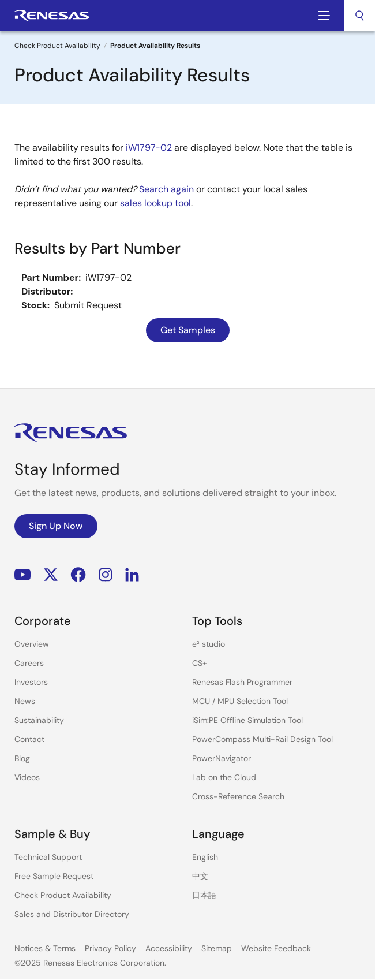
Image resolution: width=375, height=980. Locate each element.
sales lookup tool (155, 203)
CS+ (200, 663)
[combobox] (359, 16)
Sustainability (39, 720)
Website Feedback (276, 948)
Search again (166, 189)
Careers (29, 663)
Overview (32, 644)
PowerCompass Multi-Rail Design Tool (262, 739)
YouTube (23, 575)
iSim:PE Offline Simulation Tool (247, 720)
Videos (27, 777)
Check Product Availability (57, 46)
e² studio (209, 644)
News (25, 701)
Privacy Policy (110, 948)
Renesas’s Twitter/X (51, 575)
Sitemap (217, 948)
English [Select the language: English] (205, 857)
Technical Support (48, 857)
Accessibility (169, 948)
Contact (29, 739)
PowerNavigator (222, 758)
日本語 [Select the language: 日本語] (204, 895)
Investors (31, 682)
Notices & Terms (45, 948)
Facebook (78, 575)
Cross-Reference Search (238, 796)
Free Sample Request (54, 876)
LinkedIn (132, 575)
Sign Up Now (56, 526)
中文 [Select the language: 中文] (200, 876)
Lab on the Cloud (224, 777)
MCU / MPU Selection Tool (240, 701)
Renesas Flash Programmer (242, 682)
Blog (22, 758)
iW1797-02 (149, 148)
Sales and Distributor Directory (72, 914)
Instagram (106, 575)
